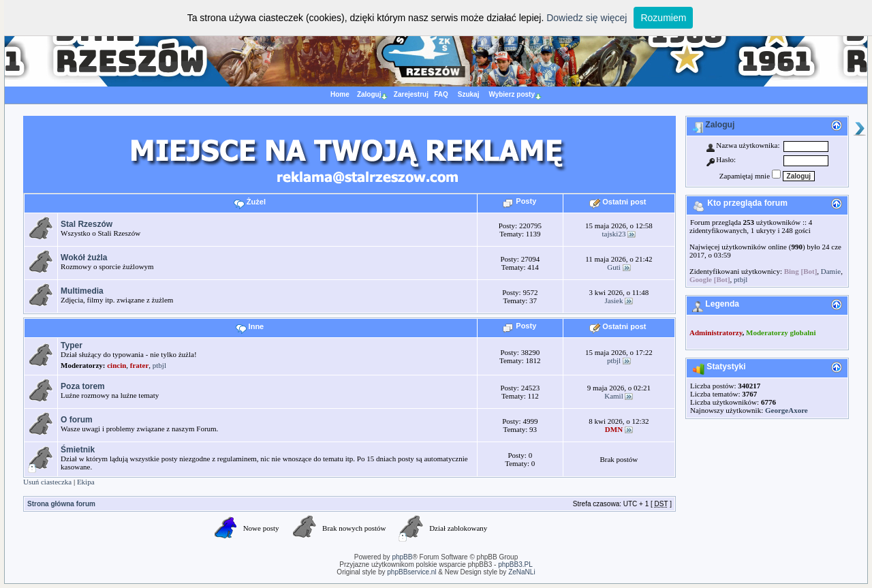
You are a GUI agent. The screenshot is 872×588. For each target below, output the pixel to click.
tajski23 (614, 234)
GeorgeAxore (787, 410)
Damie (831, 271)
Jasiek (614, 300)
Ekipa (86, 482)
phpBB (402, 557)
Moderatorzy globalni (781, 332)
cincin (116, 365)
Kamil (614, 396)
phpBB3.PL (515, 564)
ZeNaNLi (520, 572)
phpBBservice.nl (411, 572)
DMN (614, 429)
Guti (614, 267)
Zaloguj (713, 125)
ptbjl (159, 365)
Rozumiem (663, 18)
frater (139, 365)
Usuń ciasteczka (47, 482)
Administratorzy (716, 332)
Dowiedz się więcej (587, 18)
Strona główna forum (61, 504)
